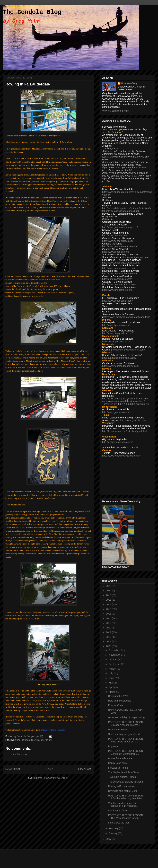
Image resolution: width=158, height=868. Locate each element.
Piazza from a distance (120, 758)
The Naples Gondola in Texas (124, 772)
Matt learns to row (118, 730)
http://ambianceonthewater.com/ (119, 358)
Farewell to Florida (118, 768)
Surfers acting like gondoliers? (124, 734)
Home (49, 769)
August (113, 669)
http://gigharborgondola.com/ (117, 442)
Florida (17, 740)
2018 (109, 600)
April (111, 687)
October (113, 660)
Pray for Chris (116, 705)
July (111, 673)
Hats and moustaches (120, 701)
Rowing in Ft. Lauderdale (121, 786)
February (114, 828)
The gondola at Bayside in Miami (125, 782)
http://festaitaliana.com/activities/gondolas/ (125, 431)
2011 (109, 632)
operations (46, 740)
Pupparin (113, 746)
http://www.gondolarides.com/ (118, 241)
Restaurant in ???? (118, 696)
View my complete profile (115, 111)
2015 (109, 614)
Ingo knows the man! (119, 823)
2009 (109, 642)
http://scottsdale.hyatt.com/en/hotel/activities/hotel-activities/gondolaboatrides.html (127, 210)
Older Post (85, 769)
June (112, 678)
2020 (109, 591)
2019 (109, 595)
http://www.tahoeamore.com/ (117, 290)
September (115, 664)
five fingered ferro (117, 811)
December (115, 650)
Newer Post (13, 769)
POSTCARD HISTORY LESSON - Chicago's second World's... (126, 724)
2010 (109, 637)
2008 (109, 646)
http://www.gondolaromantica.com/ (127, 350)
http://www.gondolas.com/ (116, 252)
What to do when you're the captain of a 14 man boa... (123, 805)
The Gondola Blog (32, 12)
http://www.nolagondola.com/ (117, 333)
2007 (109, 839)
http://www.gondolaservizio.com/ (119, 284)
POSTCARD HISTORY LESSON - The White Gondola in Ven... (126, 817)
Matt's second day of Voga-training (126, 717)
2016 (109, 609)
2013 (109, 623)
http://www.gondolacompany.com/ (120, 227)
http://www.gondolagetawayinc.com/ (121, 263)
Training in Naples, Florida (122, 777)
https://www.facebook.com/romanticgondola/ (126, 317)
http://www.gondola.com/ (115, 235)
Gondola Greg (129, 83)
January (113, 833)
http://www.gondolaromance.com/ (120, 246)
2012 (109, 628)
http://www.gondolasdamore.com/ (120, 274)
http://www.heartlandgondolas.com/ (121, 366)
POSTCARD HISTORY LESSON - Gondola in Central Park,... (126, 752)
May (111, 683)
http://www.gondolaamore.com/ (119, 268)
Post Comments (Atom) (56, 778)
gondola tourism (30, 740)
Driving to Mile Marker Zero (123, 791)
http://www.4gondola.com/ (116, 325)
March (112, 692)
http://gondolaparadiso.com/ (117, 279)
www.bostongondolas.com (116, 341)
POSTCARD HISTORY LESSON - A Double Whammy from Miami (126, 797)
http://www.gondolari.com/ (116, 412)
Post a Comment (19, 754)
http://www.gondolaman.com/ (118, 301)
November (115, 655)
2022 (109, 586)
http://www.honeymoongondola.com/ (121, 456)
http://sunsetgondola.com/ (136, 257)
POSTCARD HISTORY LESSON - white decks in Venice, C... (126, 740)
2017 (109, 604)
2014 (109, 618)
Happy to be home (118, 763)
